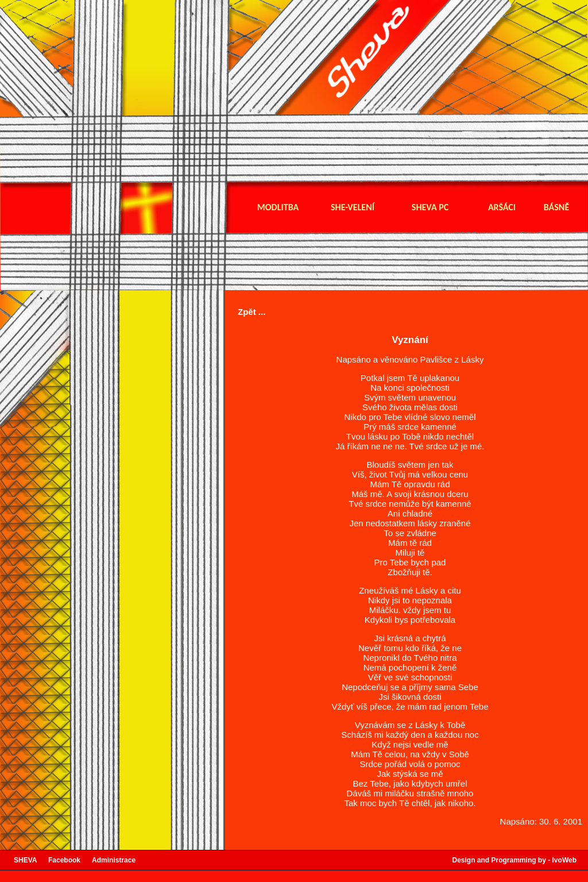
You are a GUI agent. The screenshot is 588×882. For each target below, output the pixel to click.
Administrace (114, 860)
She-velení (353, 208)
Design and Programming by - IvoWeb (514, 860)
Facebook (70, 860)
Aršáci (502, 208)
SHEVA (31, 860)
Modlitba (278, 208)
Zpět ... (252, 312)
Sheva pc (430, 208)
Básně (556, 208)
